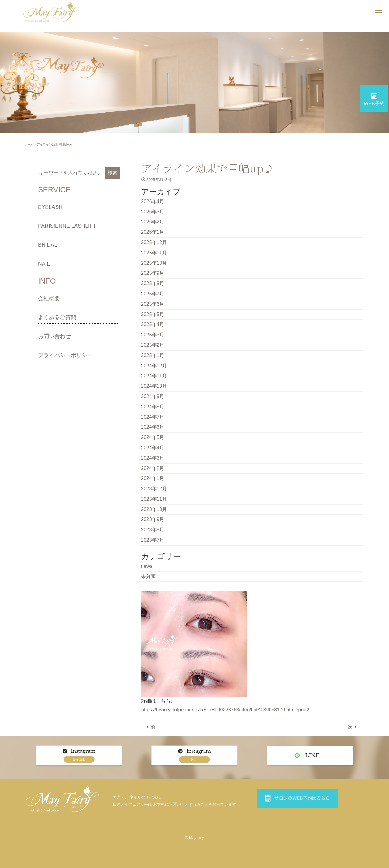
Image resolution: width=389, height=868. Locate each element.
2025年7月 (153, 294)
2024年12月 (154, 366)
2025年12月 (154, 242)
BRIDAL (48, 245)
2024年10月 (154, 386)
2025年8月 (153, 283)
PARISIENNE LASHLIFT (67, 226)
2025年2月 (153, 345)
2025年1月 (153, 355)
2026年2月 (153, 222)
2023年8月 (153, 530)
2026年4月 (153, 201)
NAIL (44, 264)
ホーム (29, 144)
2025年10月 (154, 263)
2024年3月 (153, 458)
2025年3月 (153, 335)
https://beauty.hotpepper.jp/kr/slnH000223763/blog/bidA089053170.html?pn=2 (225, 710)
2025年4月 (153, 324)
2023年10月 (154, 509)
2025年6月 (153, 304)
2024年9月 (153, 396)
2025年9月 (153, 273)
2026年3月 (153, 212)
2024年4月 (153, 448)
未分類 (148, 576)
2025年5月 (153, 314)
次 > (352, 727)
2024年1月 (153, 478)
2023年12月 (154, 489)
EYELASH (50, 207)
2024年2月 (153, 468)
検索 (113, 173)
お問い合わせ (54, 336)
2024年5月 (153, 437)
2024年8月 (153, 407)
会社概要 (49, 298)
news (147, 566)
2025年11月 (154, 253)
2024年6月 (153, 427)
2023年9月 (153, 519)
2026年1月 (153, 232)
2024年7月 (153, 417)
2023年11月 (154, 499)
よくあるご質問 (57, 317)
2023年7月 (153, 540)
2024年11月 (154, 376)
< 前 (151, 727)
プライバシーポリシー (65, 355)
